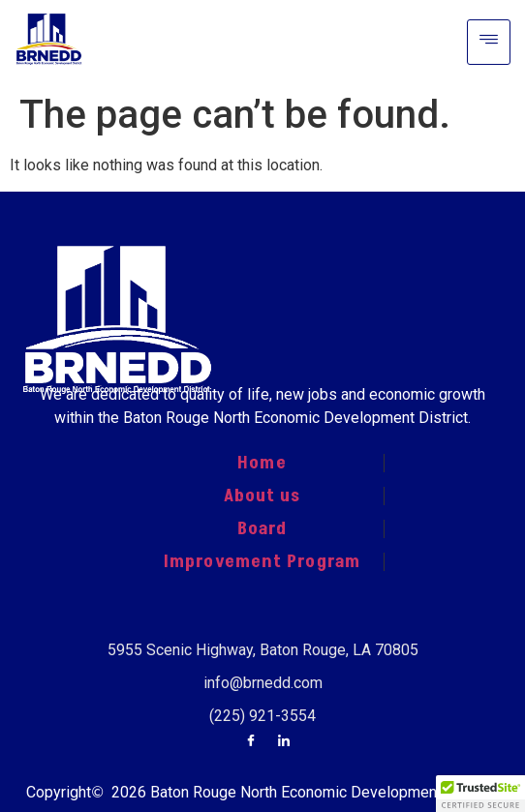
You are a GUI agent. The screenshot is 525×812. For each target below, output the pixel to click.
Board (262, 528)
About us (262, 496)
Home (262, 463)
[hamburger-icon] (489, 42)
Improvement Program (262, 561)
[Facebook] (251, 742)
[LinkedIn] (284, 742)
